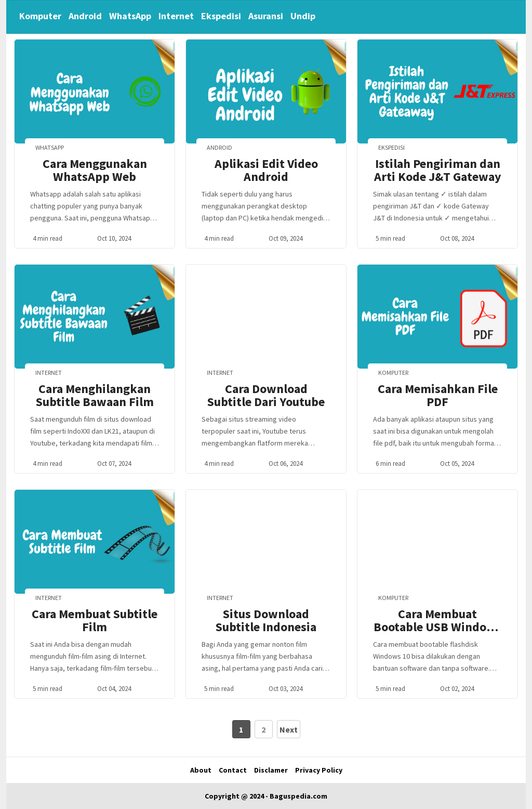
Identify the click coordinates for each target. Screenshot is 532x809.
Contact (233, 770)
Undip (303, 16)
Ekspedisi (221, 16)
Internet (176, 16)
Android (85, 16)
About (201, 770)
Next (289, 729)
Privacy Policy (319, 770)
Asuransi (266, 16)
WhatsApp (130, 16)
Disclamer (271, 770)
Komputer (40, 16)
